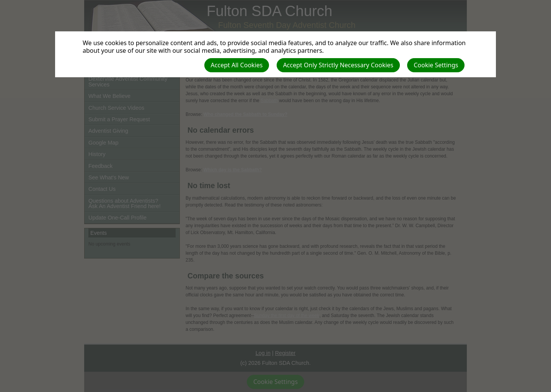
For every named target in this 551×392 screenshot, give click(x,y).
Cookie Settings (436, 65)
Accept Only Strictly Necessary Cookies (338, 65)
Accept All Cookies (237, 65)
